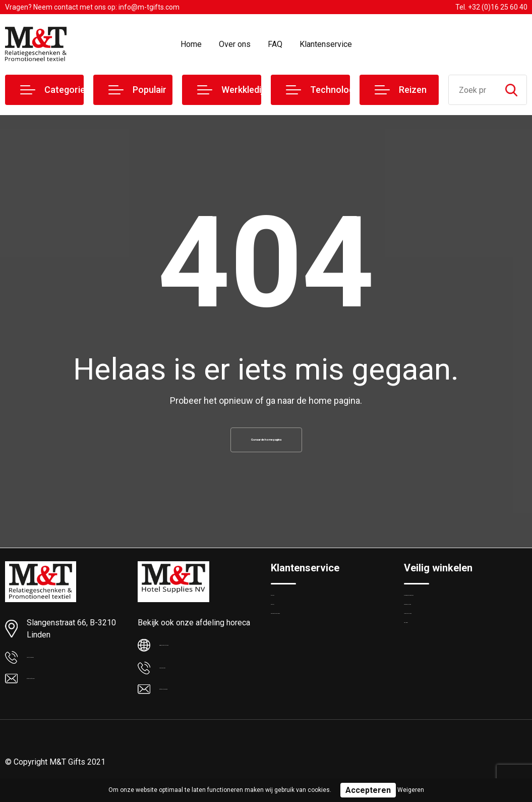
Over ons (235, 44)
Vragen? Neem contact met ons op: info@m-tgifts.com (92, 7)
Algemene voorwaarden (443, 610)
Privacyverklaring (431, 653)
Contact (284, 631)
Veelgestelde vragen (304, 653)
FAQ (275, 44)
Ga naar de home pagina (266, 444)
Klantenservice (326, 44)
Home (191, 44)
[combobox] (473, 90)
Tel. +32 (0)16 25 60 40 (491, 7)
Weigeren (411, 790)
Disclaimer (421, 675)
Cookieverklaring (431, 631)
